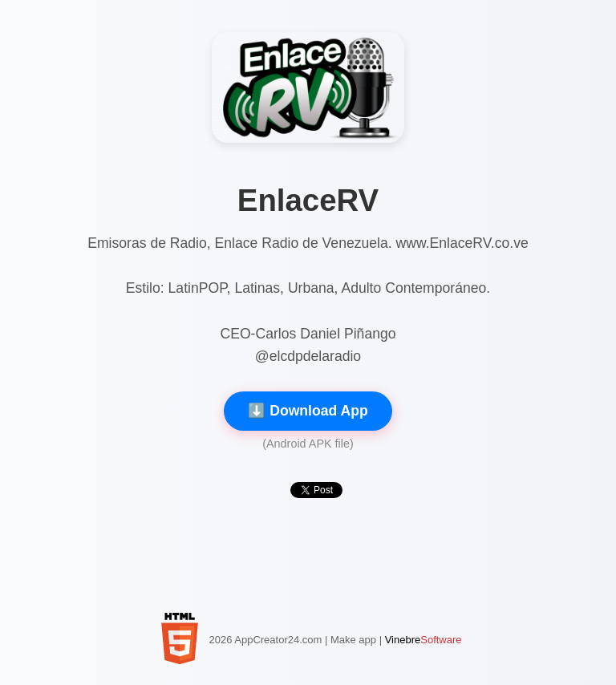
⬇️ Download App (308, 411)
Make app (353, 640)
